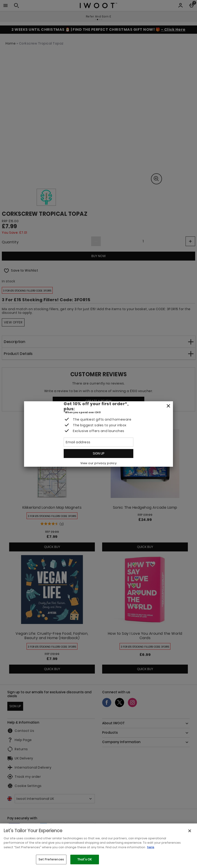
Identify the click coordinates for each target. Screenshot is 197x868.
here (151, 847)
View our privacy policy (99, 463)
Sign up (99, 453)
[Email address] (98, 442)
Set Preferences (51, 859)
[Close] (168, 406)
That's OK (85, 859)
